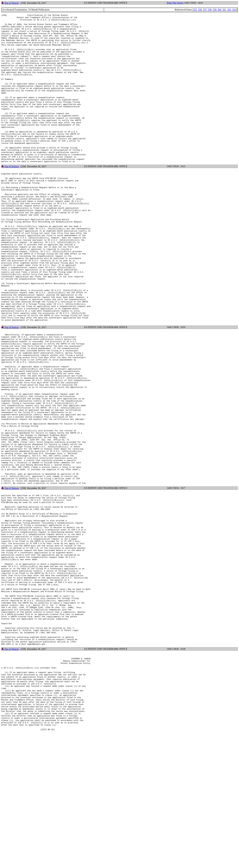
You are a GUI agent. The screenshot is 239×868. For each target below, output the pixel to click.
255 (195, 10)
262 (229, 10)
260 (219, 10)
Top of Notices (10, 3)
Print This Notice (175, 3)
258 (210, 10)
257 (205, 10)
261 (224, 10)
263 (234, 10)
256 (200, 10)
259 (215, 10)
